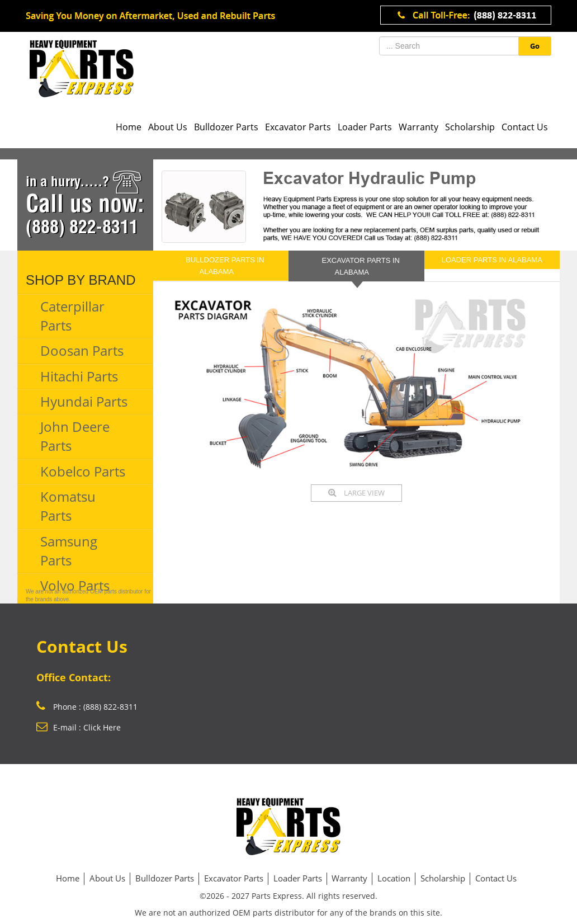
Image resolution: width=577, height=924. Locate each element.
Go (535, 46)
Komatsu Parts (68, 506)
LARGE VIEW (356, 493)
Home (129, 127)
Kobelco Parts (83, 471)
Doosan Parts (82, 350)
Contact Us (525, 127)
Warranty (418, 127)
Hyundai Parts (84, 401)
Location (394, 878)
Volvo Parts (75, 585)
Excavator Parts (298, 127)
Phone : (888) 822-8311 (87, 707)
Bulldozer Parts (226, 127)
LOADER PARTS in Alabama (492, 260)
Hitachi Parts (79, 376)
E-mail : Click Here (79, 727)
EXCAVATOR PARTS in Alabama (361, 266)
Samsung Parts (69, 551)
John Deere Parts (75, 436)
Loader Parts (365, 127)
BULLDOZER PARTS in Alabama (225, 266)
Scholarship (470, 127)
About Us (168, 127)
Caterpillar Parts (72, 316)
